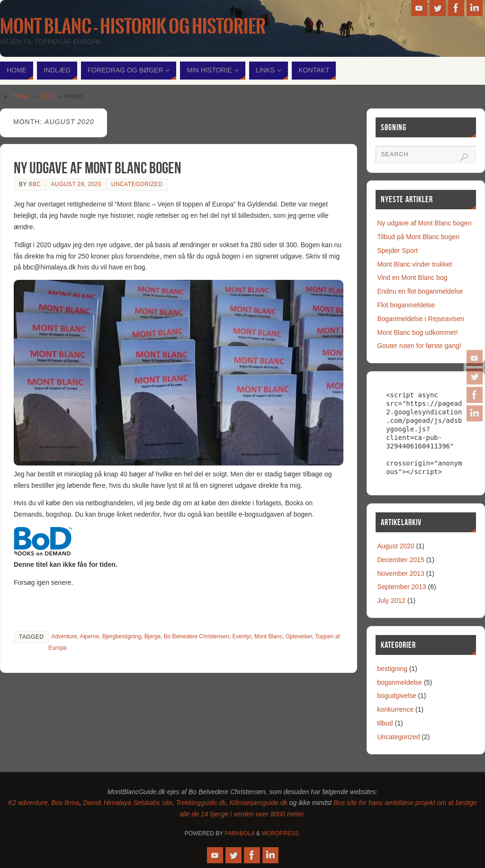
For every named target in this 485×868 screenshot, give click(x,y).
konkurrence (395, 709)
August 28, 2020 (76, 184)
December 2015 (401, 560)
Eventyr (242, 636)
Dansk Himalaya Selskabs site (127, 803)
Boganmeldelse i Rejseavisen (421, 319)
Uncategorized (137, 184)
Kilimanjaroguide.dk (259, 803)
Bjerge (153, 636)
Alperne (89, 636)
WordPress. (281, 833)
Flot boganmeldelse (406, 305)
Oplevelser (299, 636)
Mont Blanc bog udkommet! (417, 332)
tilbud (385, 723)
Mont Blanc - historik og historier (133, 27)
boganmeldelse (400, 682)
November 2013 (401, 573)
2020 (48, 96)
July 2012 (391, 600)
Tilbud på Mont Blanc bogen (418, 237)
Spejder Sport (397, 251)
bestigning (392, 669)
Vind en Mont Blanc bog (412, 277)
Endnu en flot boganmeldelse (420, 291)
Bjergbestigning (122, 636)
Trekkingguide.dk (201, 803)
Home (20, 96)
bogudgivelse (397, 696)
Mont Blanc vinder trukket (414, 264)
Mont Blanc (268, 636)
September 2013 (402, 587)
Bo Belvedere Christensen (197, 636)
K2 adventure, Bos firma (44, 803)
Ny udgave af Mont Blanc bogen (98, 168)
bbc (35, 184)
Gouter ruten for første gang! (419, 346)
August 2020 (396, 546)
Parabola (239, 833)
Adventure (64, 636)
